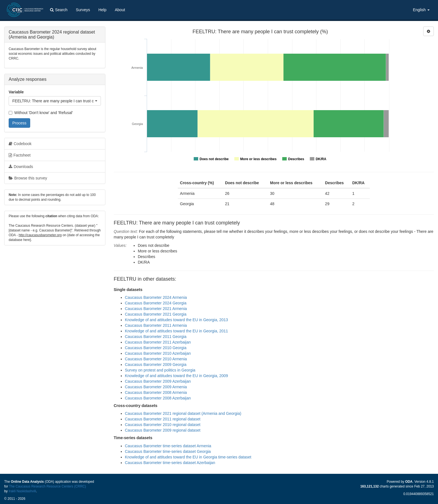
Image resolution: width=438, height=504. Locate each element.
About (120, 10)
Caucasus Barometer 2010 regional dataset (163, 425)
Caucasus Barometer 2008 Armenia (156, 392)
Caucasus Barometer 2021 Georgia (156, 314)
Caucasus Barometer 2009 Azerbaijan (158, 381)
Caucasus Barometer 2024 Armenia (156, 297)
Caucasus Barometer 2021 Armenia (156, 309)
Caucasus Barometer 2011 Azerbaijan (158, 342)
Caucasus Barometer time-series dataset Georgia (168, 451)
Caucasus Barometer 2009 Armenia (156, 387)
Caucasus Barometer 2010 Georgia (156, 348)
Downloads (21, 167)
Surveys (83, 10)
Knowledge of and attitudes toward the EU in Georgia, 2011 (177, 331)
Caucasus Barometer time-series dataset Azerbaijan (170, 463)
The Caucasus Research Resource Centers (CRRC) (48, 486)
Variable (16, 92)
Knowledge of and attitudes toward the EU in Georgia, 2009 (177, 376)
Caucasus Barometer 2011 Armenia (156, 325)
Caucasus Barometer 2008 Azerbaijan (158, 398)
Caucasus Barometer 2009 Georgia (156, 365)
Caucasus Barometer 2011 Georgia (156, 337)
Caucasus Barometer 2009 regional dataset (163, 430)
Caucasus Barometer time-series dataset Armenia (168, 446)
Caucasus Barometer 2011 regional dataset (163, 419)
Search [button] (59, 10)
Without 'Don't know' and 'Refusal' (41, 113)
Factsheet (20, 155)
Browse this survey (28, 178)
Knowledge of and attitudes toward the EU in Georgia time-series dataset (188, 457)
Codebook (20, 144)
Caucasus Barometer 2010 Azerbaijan (158, 353)
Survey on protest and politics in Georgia (160, 370)
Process (19, 123)
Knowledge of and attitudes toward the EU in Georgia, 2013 (177, 320)
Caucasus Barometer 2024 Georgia (156, 303)
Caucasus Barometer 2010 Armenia (156, 359)
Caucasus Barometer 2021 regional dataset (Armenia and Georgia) (183, 413)
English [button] (421, 10)
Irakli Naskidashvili (22, 491)
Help (102, 10)
